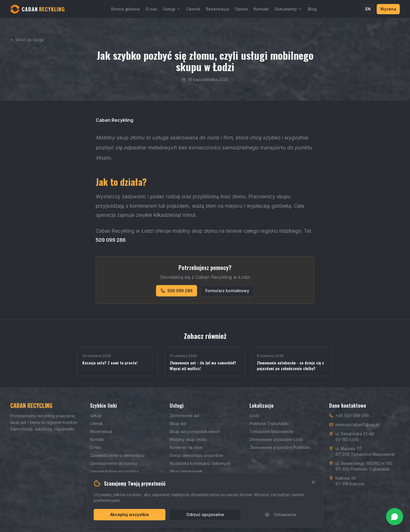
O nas (151, 9)
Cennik (193, 9)
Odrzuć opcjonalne (205, 515)
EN (368, 9)
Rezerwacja (218, 9)
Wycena (388, 9)
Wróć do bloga (27, 40)
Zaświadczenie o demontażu (117, 455)
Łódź (254, 416)
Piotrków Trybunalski (269, 423)
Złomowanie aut (184, 416)
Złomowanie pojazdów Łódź (276, 439)
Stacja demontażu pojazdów (196, 455)
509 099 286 (177, 291)
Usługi (172, 9)
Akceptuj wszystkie (130, 515)
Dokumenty (288, 9)
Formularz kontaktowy (227, 291)
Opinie (241, 9)
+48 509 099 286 (352, 416)
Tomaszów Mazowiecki (271, 431)
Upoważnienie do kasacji (114, 463)
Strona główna (125, 9)
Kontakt (261, 9)
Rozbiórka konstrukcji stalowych (200, 463)
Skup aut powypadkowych (195, 431)
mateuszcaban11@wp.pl (357, 425)
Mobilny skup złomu (188, 439)
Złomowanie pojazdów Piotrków (280, 447)
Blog (312, 9)
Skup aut (178, 423)
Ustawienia (281, 515)
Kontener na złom (186, 447)
